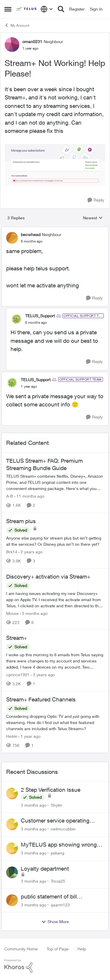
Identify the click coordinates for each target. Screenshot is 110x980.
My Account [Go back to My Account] (17, 25)
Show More (55, 922)
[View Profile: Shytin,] (12, 794)
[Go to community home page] (27, 9)
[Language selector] (47, 9)
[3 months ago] (34, 805)
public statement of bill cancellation (49, 897)
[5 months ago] (34, 613)
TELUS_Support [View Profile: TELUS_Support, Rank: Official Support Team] (40, 316)
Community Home (21, 949)
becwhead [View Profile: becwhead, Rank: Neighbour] (31, 234)
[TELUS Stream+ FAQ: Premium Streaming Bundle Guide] (55, 483)
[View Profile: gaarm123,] (12, 900)
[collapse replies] (55, 230)
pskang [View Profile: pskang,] (57, 853)
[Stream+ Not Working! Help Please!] (32, 241)
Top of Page (58, 949)
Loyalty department (45, 869)
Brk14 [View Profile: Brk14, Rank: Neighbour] (12, 552)
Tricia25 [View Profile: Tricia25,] (58, 881)
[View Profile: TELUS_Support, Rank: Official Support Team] (16, 319)
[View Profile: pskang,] (12, 848)
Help (82, 949)
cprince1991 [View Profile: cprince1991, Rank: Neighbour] (18, 675)
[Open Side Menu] (8, 9)
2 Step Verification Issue (51, 790)
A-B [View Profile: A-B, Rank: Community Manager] (10, 496)
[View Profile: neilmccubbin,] (12, 824)
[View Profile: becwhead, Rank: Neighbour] (12, 238)
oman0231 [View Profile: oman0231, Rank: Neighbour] (32, 41)
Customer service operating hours (55, 821)
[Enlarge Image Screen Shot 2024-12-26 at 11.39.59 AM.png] (55, 166)
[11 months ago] (29, 496)
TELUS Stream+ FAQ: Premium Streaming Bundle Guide (44, 464)
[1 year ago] (29, 736)
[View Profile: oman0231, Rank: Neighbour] (12, 45)
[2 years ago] (31, 552)
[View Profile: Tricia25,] (12, 872)
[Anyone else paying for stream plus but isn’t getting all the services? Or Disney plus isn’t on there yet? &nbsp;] (55, 541)
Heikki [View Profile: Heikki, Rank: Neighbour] (12, 736)
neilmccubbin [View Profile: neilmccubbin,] (63, 829)
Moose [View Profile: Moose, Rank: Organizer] (12, 613)
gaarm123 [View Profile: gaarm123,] (60, 905)
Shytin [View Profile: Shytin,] (56, 805)
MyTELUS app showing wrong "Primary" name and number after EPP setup (62, 845)
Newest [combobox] (93, 218)
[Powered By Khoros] (55, 966)
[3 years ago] (43, 675)
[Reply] (96, 200)
